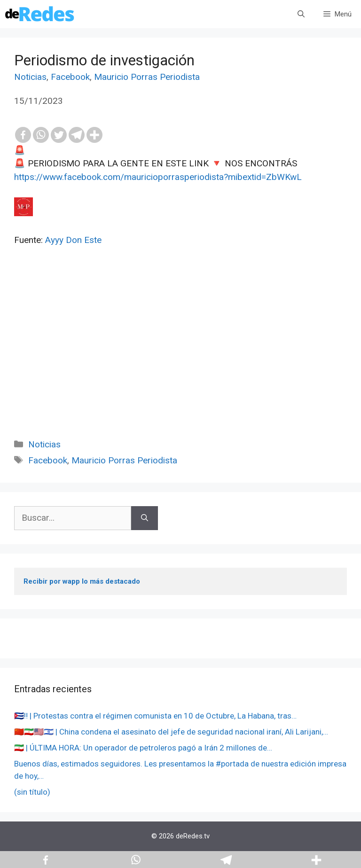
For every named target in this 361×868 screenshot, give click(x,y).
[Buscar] (145, 518)
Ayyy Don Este (73, 240)
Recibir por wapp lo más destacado (82, 581)
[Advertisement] (180, 353)
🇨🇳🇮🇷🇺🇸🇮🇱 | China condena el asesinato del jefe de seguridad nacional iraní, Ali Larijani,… (171, 732)
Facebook (70, 77)
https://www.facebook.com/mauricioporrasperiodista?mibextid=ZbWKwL (158, 177)
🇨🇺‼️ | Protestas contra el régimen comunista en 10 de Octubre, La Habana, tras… (155, 716)
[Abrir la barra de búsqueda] (301, 14)
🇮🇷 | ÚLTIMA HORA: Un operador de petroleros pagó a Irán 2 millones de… (143, 748)
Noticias (30, 77)
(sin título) (32, 792)
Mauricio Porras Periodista (147, 77)
